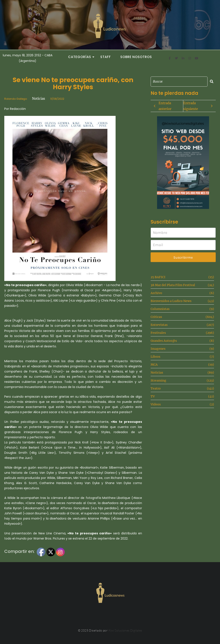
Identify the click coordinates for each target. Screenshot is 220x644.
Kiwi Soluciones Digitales (125, 630)
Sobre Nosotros (136, 57)
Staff (106, 57)
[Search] (179, 82)
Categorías (81, 57)
